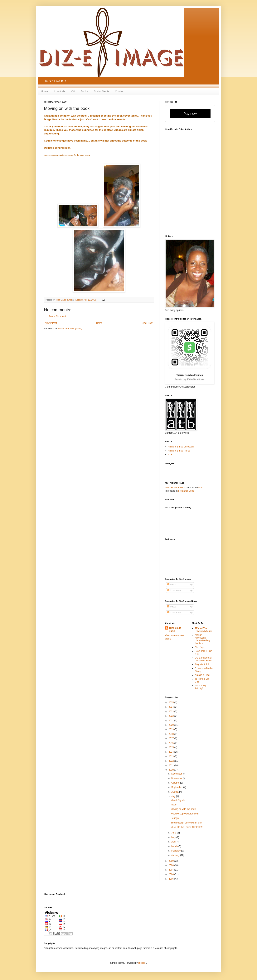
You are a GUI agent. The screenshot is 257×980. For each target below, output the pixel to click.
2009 (172, 861)
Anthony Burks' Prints (179, 451)
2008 (172, 865)
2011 (172, 765)
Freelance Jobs (186, 491)
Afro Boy (199, 647)
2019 (172, 729)
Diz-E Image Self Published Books (204, 659)
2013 (172, 756)
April (174, 842)
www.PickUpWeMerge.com (185, 814)
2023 (172, 712)
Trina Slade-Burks (174, 488)
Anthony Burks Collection (181, 447)
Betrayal (175, 818)
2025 (172, 702)
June (174, 833)
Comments (174, 591)
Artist (201, 488)
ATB (170, 455)
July (174, 796)
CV (73, 91)
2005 (172, 879)
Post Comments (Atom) (70, 329)
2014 (172, 752)
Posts (171, 585)
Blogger (142, 963)
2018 (172, 734)
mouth (174, 805)
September (177, 787)
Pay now (190, 114)
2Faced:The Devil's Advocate (203, 630)
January (176, 855)
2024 (172, 707)
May (174, 837)
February (176, 851)
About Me (60, 91)
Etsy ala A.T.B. (202, 664)
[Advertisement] (187, 526)
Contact (120, 91)
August (175, 792)
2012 (172, 761)
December (177, 774)
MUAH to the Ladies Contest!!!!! (187, 827)
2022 (172, 716)
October (176, 783)
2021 (172, 721)
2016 (172, 743)
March (175, 846)
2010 (172, 770)
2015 (172, 747)
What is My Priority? (201, 687)
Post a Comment (57, 316)
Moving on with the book (183, 809)
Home (44, 91)
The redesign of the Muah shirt (186, 823)
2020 (172, 725)
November (177, 778)
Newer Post (51, 323)
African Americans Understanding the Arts (202, 639)
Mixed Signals (178, 800)
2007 (172, 870)
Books (84, 91)
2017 (172, 738)
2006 (172, 874)
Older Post (147, 323)
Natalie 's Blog (202, 675)
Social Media (102, 91)
